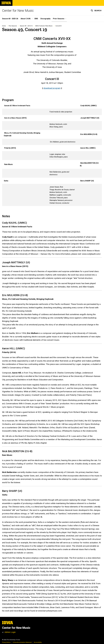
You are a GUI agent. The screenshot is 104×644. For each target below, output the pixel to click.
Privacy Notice (6, 642)
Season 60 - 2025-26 (10, 19)
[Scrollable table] (52, 154)
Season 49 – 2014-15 (26, 26)
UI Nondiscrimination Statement (22, 642)
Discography (45, 19)
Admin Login (10, 632)
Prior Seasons (13, 26)
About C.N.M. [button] (26, 19)
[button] (96, 11)
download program (52, 88)
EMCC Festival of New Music (44, 26)
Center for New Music (18, 11)
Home (4, 26)
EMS (36, 19)
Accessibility (38, 642)
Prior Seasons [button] (59, 19)
